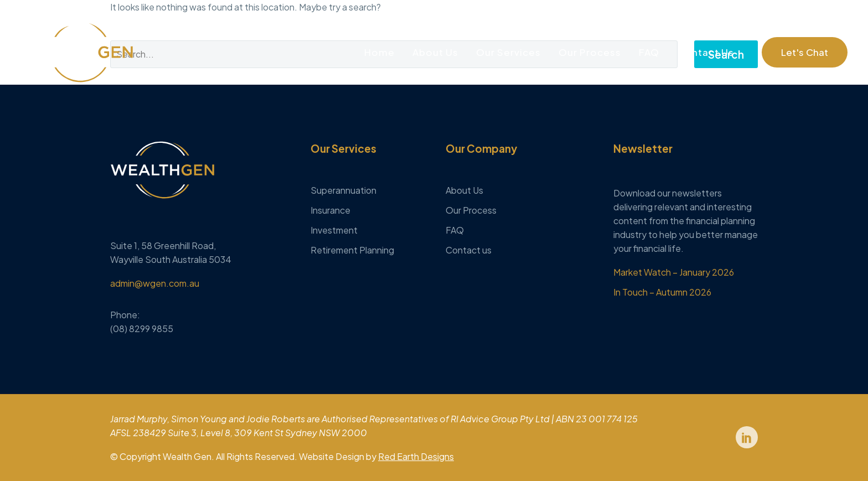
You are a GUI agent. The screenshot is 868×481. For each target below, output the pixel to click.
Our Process (590, 52)
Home (379, 52)
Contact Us (706, 52)
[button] (805, 52)
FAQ (649, 52)
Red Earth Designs (416, 456)
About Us (435, 52)
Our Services (508, 52)
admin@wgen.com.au (155, 283)
